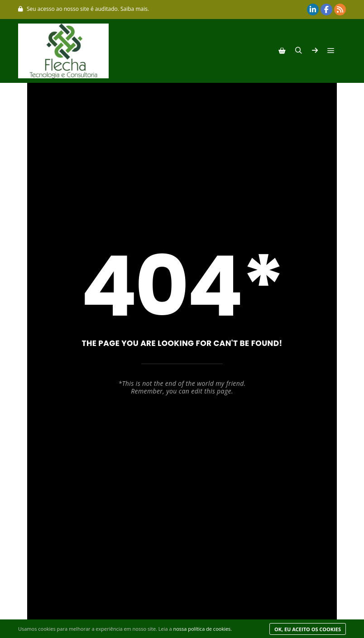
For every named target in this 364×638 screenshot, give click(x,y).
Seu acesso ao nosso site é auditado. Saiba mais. (84, 9)
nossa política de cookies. (202, 629)
